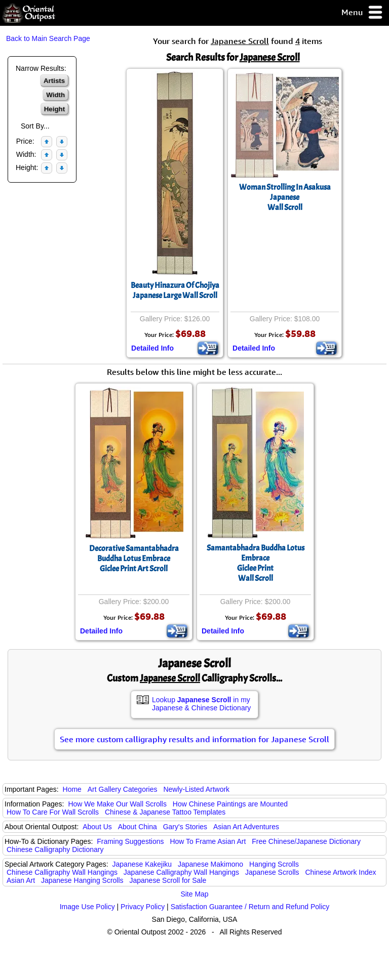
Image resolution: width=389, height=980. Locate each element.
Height (54, 109)
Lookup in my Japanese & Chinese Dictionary (201, 704)
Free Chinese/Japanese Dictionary (306, 841)
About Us (97, 827)
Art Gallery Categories (123, 789)
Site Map (194, 894)
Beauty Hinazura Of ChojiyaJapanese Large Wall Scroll (175, 290)
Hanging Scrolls (274, 864)
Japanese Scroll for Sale (168, 880)
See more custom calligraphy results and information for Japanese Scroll (194, 739)
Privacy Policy (143, 907)
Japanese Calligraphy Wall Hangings (181, 872)
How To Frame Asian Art (208, 841)
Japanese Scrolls (272, 872)
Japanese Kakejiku (142, 864)
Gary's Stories (185, 827)
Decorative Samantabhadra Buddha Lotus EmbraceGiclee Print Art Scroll (134, 559)
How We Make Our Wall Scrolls (117, 804)
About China (138, 827)
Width (55, 95)
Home (72, 789)
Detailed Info (152, 348)
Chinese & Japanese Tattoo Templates (165, 812)
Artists (54, 81)
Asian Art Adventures (246, 827)
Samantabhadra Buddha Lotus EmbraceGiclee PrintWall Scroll (256, 563)
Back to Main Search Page (48, 38)
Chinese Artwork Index (341, 872)
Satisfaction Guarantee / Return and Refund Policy (250, 907)
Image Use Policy (87, 907)
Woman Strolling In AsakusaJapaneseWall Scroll (285, 197)
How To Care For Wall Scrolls (53, 812)
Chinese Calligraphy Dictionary (55, 849)
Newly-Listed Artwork (196, 789)
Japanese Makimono (210, 864)
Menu (362, 13)
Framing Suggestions (130, 841)
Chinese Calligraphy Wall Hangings (62, 872)
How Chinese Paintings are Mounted (230, 804)
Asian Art (21, 880)
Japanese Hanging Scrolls (82, 880)
